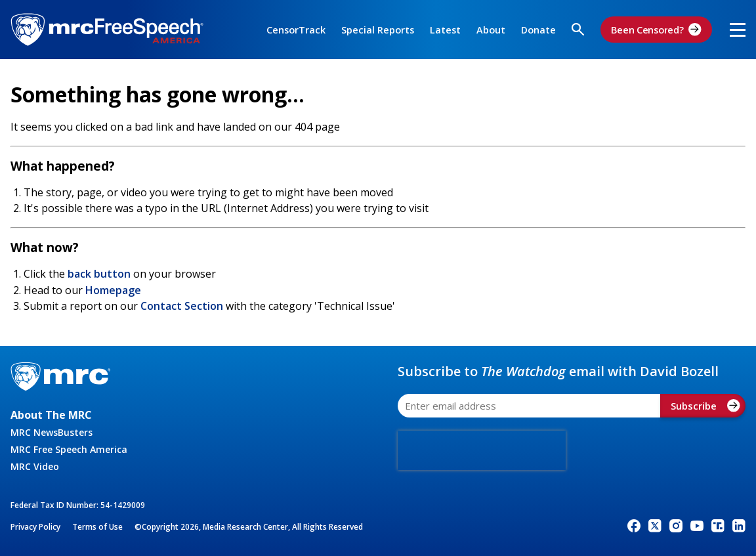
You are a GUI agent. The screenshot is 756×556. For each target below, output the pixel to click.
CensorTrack (296, 30)
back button (99, 274)
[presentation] (482, 450)
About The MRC (51, 415)
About (491, 30)
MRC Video (35, 466)
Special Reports (378, 30)
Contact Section (182, 306)
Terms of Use (97, 527)
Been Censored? (657, 30)
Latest (445, 30)
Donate (538, 30)
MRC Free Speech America (69, 449)
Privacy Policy (35, 527)
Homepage (113, 290)
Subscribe (705, 406)
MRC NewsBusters (52, 432)
